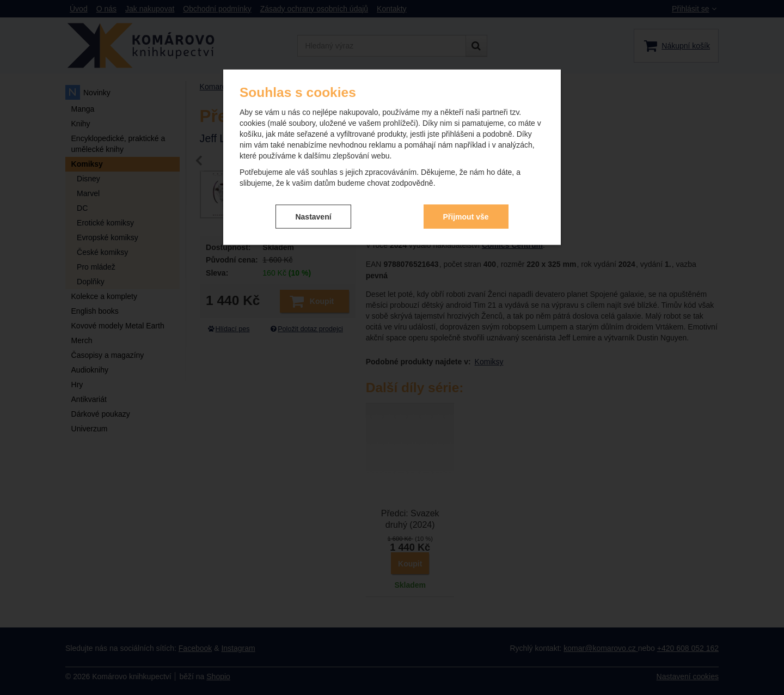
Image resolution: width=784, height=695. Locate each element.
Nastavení (313, 216)
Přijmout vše (466, 216)
